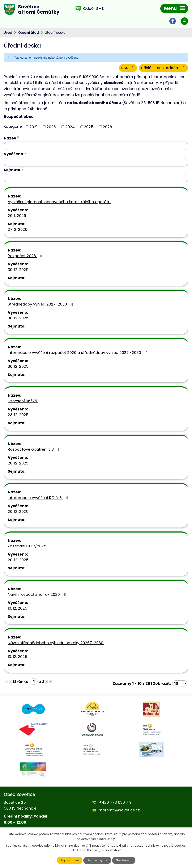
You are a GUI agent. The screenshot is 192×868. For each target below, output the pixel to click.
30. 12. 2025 (18, 270)
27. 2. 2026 (18, 229)
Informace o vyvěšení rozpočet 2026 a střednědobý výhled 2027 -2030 (78, 353)
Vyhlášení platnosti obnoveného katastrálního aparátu (63, 202)
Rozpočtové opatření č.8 (35, 449)
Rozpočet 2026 (26, 256)
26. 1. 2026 (17, 216)
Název (10, 138)
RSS (128, 68)
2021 (33, 127)
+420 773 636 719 (115, 802)
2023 (51, 127)
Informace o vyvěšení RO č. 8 (39, 498)
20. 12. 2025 (18, 463)
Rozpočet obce (19, 117)
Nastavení (124, 860)
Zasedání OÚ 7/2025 (31, 546)
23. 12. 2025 (18, 415)
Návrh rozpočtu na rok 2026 (38, 594)
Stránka (21, 682)
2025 (89, 127)
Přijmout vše (70, 860)
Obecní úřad (29, 33)
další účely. (107, 839)
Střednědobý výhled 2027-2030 (41, 304)
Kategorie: (13, 126)
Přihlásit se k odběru (164, 68)
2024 (70, 127)
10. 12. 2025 (18, 608)
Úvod (8, 33)
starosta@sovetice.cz (119, 810)
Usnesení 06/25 (26, 401)
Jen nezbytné (97, 860)
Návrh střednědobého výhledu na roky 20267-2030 (59, 643)
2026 (107, 127)
